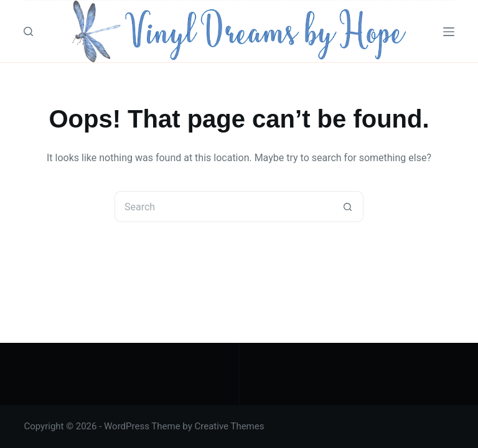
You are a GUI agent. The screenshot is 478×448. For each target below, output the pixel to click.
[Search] (28, 31)
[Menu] (449, 32)
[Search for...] (223, 207)
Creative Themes (230, 426)
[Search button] (348, 207)
